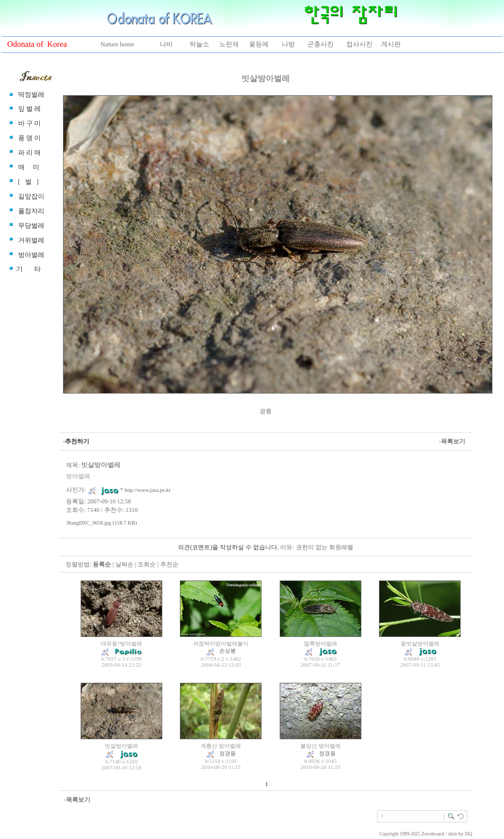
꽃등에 (259, 44)
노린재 (229, 44)
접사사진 (359, 44)
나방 (288, 44)
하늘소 (199, 44)
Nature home (117, 44)
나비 (166, 44)
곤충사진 (321, 44)
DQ (469, 834)
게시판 (391, 44)
